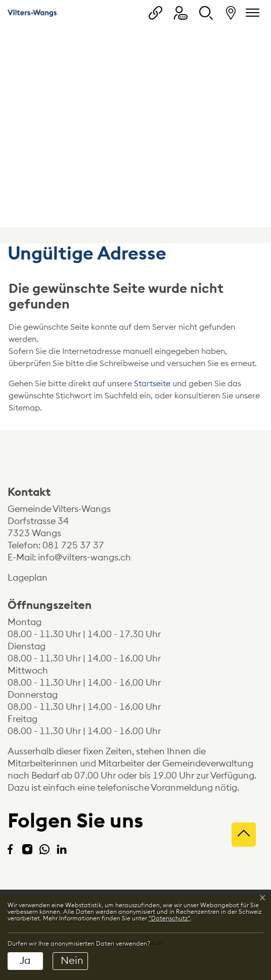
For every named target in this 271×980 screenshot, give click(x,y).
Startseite (152, 384)
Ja (25, 961)
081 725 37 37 (73, 545)
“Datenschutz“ (169, 918)
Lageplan (36, 578)
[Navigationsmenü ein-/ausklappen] (251, 13)
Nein (72, 961)
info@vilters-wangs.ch (84, 557)
